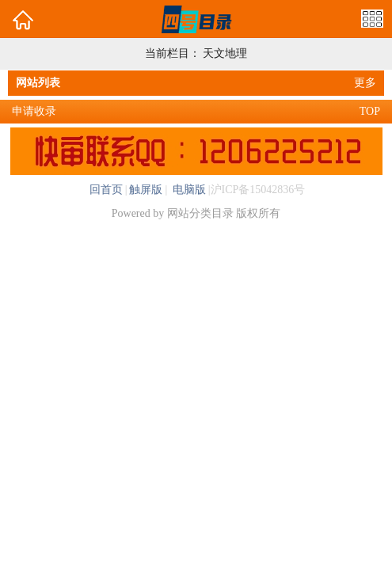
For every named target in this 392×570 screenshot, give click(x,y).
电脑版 (188, 190)
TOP (370, 111)
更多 (365, 83)
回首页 (106, 190)
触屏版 (146, 190)
